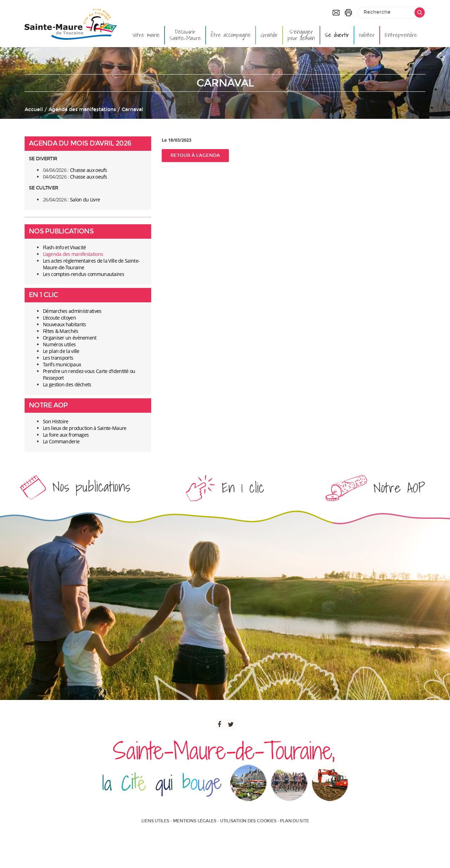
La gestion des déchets (67, 384)
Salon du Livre (85, 200)
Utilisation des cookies (248, 821)
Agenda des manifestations (82, 110)
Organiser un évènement (70, 338)
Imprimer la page (348, 13)
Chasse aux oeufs (89, 170)
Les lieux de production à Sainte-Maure (85, 428)
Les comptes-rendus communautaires (83, 274)
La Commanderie (61, 441)
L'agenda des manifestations (73, 254)
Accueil (34, 110)
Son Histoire (56, 421)
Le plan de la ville (61, 351)
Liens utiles (155, 821)
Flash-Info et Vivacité (65, 247)
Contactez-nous (336, 13)
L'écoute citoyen (59, 318)
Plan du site (294, 821)
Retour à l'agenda (195, 155)
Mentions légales (195, 821)
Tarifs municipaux (62, 364)
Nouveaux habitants (64, 324)
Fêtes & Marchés (61, 331)
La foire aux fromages (66, 435)
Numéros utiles (59, 344)
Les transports (58, 358)
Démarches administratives (72, 311)
